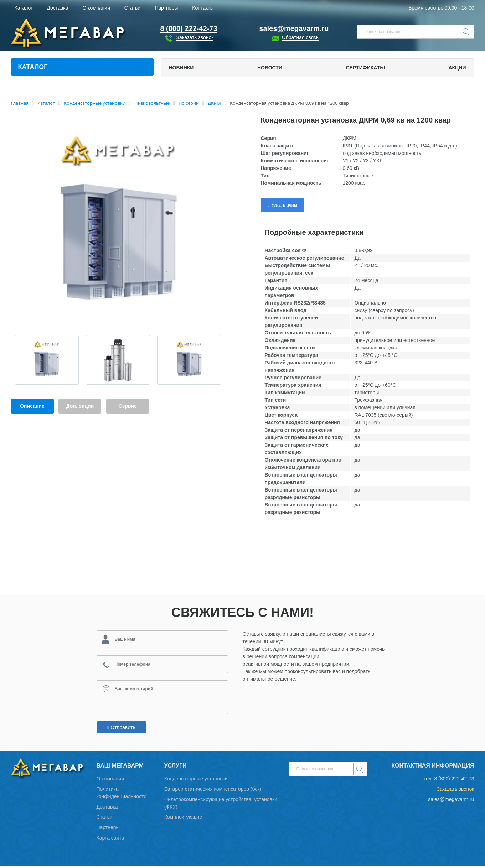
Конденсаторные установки (196, 781)
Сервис (128, 406)
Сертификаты (365, 68)
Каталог (33, 67)
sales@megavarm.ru (294, 28)
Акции (457, 68)
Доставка (107, 809)
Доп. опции (80, 406)
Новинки (181, 68)
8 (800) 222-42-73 (454, 781)
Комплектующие (183, 819)
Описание (32, 406)
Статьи (105, 819)
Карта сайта (110, 840)
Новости (270, 68)
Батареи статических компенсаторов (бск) (213, 791)
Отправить (121, 729)
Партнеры (108, 830)
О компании (110, 781)
